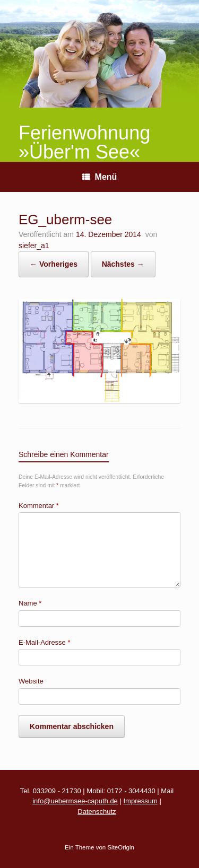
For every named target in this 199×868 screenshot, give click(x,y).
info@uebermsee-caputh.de (75, 801)
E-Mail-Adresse (45, 642)
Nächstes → (123, 264)
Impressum (140, 801)
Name (30, 603)
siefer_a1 (34, 246)
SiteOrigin (121, 847)
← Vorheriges (54, 264)
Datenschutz (97, 812)
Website (31, 681)
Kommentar (39, 506)
